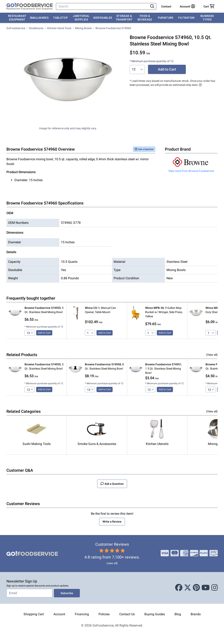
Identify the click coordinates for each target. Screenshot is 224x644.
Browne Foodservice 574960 (113, 28)
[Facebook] (179, 588)
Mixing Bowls (83, 28)
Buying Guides (155, 614)
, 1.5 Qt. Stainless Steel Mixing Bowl (164, 369)
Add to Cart (167, 69)
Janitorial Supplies (81, 18)
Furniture (166, 18)
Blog (178, 614)
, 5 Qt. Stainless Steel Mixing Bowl (44, 310)
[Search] (103, 6)
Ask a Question (144, 149)
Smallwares (39, 18)
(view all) (112, 563)
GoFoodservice (16, 28)
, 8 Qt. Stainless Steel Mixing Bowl (104, 366)
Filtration (186, 18)
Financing (82, 614)
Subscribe (67, 593)
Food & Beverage (145, 18)
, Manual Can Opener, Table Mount (100, 310)
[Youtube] (206, 588)
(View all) (212, 355)
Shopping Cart (34, 614)
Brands (196, 614)
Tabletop (60, 18)
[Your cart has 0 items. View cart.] (209, 6)
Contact (166, 6)
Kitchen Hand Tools (59, 28)
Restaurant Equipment (17, 18)
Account (59, 614)
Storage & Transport (124, 18)
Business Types (207, 18)
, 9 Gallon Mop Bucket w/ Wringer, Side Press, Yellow (164, 312)
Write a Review (112, 522)
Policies (104, 614)
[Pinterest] (196, 588)
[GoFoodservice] (30, 6)
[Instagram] (215, 588)
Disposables (103, 18)
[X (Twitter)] (188, 588)
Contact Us (127, 614)
